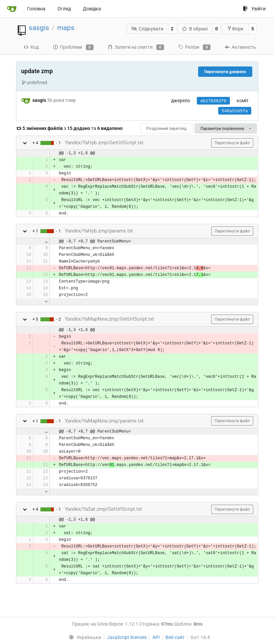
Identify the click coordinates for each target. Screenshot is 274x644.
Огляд (64, 9)
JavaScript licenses (127, 637)
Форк (235, 29)
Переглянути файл (232, 143)
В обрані (195, 29)
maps (66, 28)
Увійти (254, 9)
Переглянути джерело (225, 72)
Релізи (194, 47)
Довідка (92, 9)
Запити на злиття (136, 47)
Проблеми (73, 47)
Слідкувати (147, 29)
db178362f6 (213, 101)
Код (31, 47)
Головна (36, 9)
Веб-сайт (175, 637)
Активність (240, 47)
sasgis (39, 28)
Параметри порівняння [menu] (226, 129)
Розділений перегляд (166, 129)
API (156, 637)
